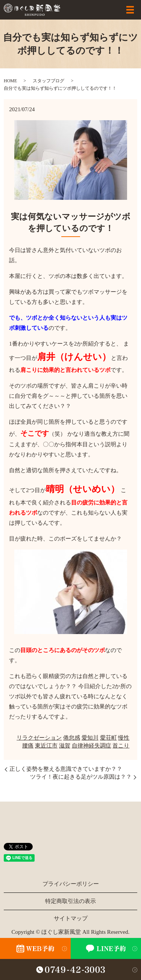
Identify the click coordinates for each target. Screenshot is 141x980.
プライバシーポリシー (71, 884)
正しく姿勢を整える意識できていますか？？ (66, 769)
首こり (121, 746)
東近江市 (46, 746)
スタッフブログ (49, 81)
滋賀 (65, 746)
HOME (10, 81)
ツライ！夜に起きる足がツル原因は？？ (81, 777)
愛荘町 (108, 738)
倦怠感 (72, 738)
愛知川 (90, 738)
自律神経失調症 (92, 746)
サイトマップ (71, 918)
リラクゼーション (39, 738)
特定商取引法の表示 (70, 901)
